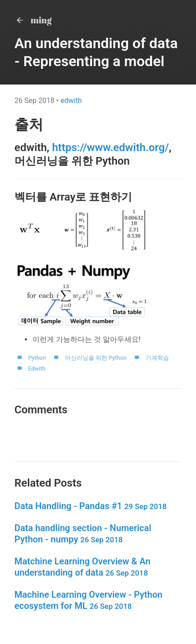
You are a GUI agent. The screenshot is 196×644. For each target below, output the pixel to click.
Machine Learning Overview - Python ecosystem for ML (88, 600)
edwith (71, 101)
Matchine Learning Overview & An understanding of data (82, 567)
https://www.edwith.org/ (110, 148)
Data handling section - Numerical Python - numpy (83, 534)
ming (33, 20)
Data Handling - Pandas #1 (91, 506)
